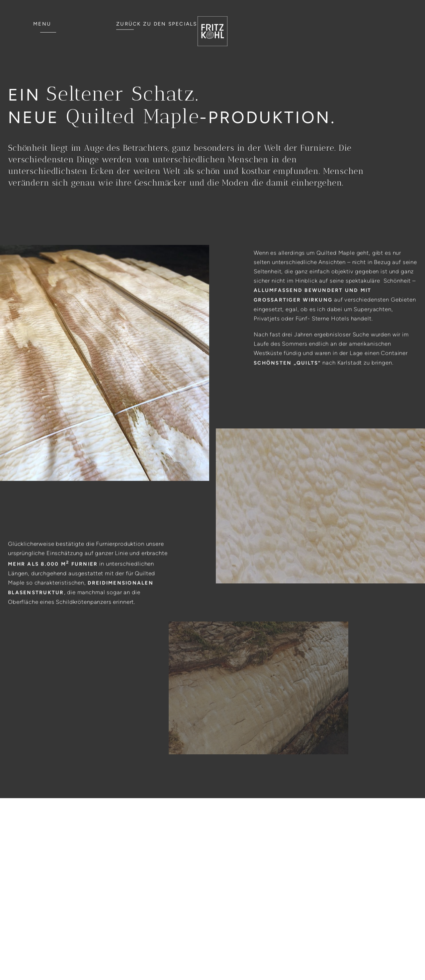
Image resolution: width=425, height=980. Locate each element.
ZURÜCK (157, 24)
